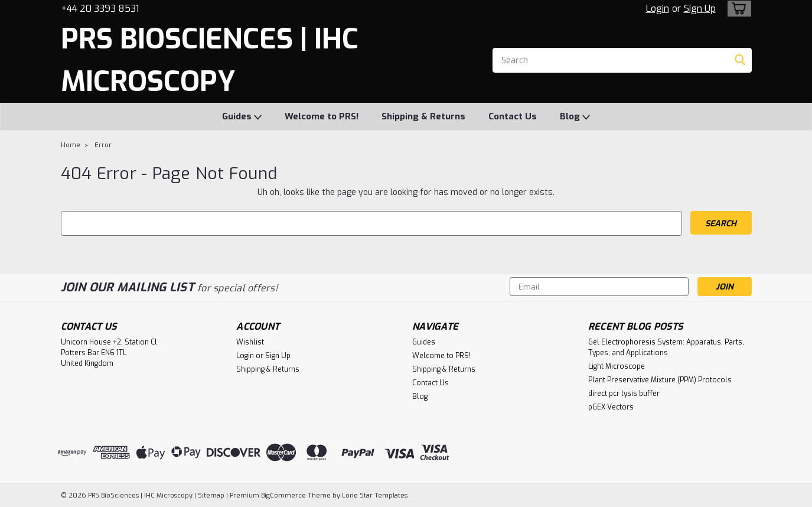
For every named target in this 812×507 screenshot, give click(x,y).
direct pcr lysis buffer (624, 394)
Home (71, 145)
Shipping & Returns (423, 116)
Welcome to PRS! (322, 116)
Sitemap (211, 495)
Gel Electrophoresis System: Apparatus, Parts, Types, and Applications (666, 347)
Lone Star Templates (375, 495)
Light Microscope (617, 366)
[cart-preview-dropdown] (737, 9)
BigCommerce (283, 495)
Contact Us (513, 116)
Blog (575, 117)
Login (658, 9)
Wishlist (250, 342)
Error (103, 145)
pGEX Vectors (611, 407)
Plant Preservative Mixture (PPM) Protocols (660, 380)
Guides (242, 117)
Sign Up (700, 9)
